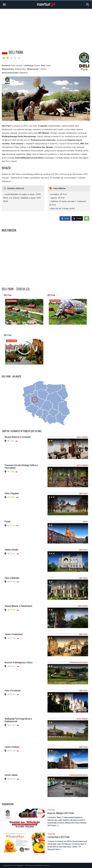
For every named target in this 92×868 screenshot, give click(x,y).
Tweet (77, 219)
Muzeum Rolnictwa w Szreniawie (18, 437)
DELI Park (8, 295)
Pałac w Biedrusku (12, 578)
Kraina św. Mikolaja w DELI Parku (61, 813)
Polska (48, 65)
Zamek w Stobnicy (12, 747)
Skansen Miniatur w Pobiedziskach (18, 606)
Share (65, 219)
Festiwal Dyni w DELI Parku (58, 837)
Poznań (7, 521)
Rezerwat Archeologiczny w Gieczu (19, 662)
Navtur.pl (20, 865)
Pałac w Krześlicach (13, 690)
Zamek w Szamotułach (14, 634)
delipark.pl (24, 73)
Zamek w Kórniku (11, 550)
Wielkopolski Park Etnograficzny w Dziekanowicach (18, 720)
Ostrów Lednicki (11, 775)
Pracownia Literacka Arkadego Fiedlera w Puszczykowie (21, 466)
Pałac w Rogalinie (12, 493)
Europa (37, 65)
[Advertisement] (46, 27)
